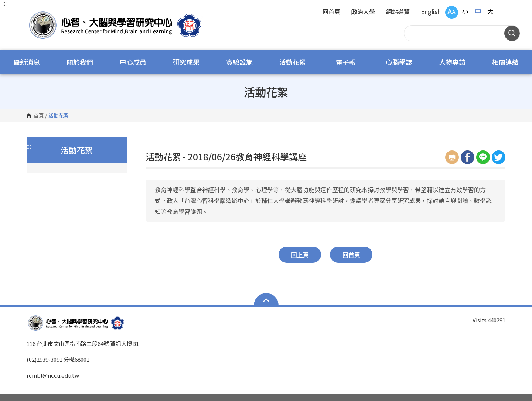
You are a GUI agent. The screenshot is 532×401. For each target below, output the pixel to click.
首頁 (39, 116)
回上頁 (300, 255)
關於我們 (80, 62)
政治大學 (363, 12)
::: (4, 3)
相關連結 (505, 62)
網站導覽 (398, 12)
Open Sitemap (266, 300)
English (431, 12)
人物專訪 (452, 62)
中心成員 (133, 62)
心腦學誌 (399, 62)
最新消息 (27, 62)
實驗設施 (239, 62)
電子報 (346, 62)
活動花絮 (293, 62)
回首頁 (331, 12)
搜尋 (512, 33)
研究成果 (186, 62)
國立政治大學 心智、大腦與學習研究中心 (34, 15)
